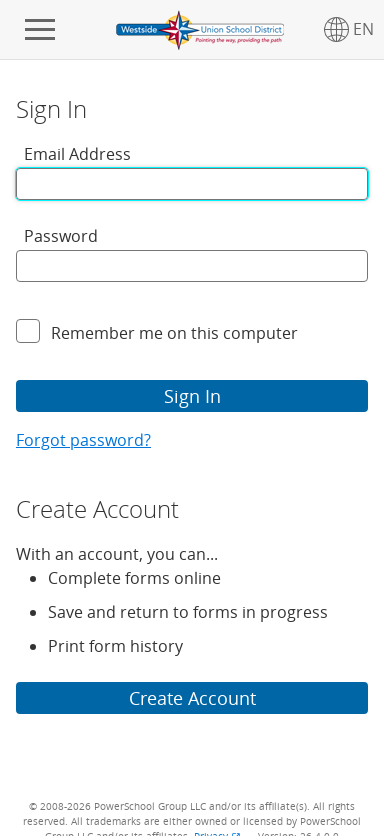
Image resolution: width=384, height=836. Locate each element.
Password (61, 236)
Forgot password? (83, 440)
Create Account (192, 698)
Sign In (192, 396)
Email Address (77, 154)
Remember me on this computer (174, 333)
